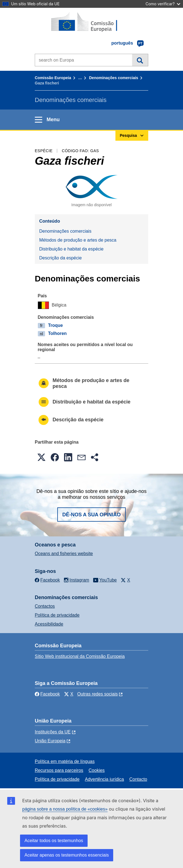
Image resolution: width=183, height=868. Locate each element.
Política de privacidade (57, 615)
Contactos (45, 606)
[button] (41, 457)
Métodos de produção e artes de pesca (78, 240)
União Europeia (50, 741)
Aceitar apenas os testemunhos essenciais (67, 855)
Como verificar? (163, 4)
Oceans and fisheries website (64, 554)
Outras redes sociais (98, 694)
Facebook (47, 694)
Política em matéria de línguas (65, 761)
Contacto (138, 779)
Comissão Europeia (53, 78)
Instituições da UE (53, 732)
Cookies (97, 770)
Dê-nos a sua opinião (91, 515)
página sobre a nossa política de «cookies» (65, 809)
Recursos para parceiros (59, 770)
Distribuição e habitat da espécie (71, 249)
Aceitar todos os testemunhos (54, 841)
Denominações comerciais (114, 78)
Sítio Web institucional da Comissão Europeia (80, 656)
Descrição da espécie (60, 258)
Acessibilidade (49, 624)
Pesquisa (140, 60)
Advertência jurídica (104, 779)
